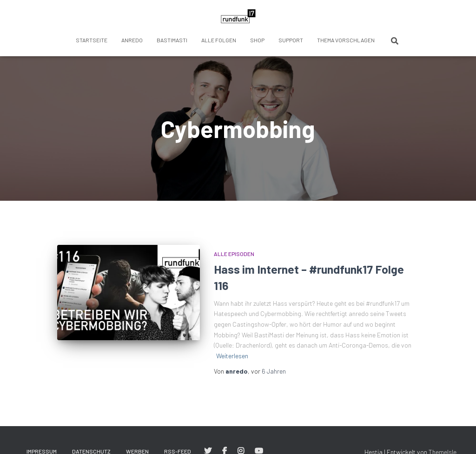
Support (291, 40)
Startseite (92, 40)
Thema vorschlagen (346, 40)
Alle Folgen (219, 40)
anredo (132, 40)
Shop (257, 40)
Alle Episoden (234, 254)
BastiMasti (172, 40)
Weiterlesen (232, 356)
